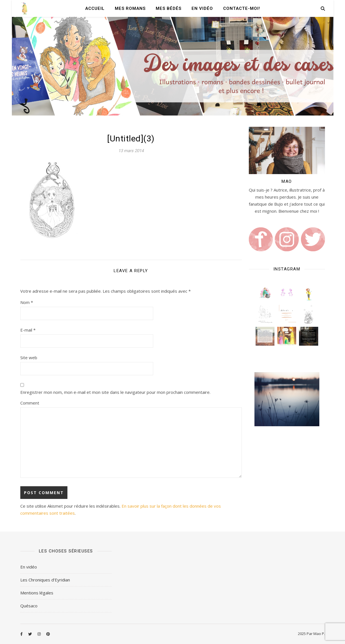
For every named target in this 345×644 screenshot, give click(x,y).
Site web (29, 357)
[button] (265, 293)
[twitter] (30, 634)
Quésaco (29, 606)
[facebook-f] (22, 634)
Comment (30, 403)
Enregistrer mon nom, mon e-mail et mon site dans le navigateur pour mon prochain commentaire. (115, 392)
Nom (27, 302)
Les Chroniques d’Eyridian (45, 580)
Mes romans (130, 8)
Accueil (95, 8)
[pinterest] (48, 634)
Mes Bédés (169, 8)
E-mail (28, 330)
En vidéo (202, 8)
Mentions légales (37, 593)
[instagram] (39, 634)
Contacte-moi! (242, 8)
